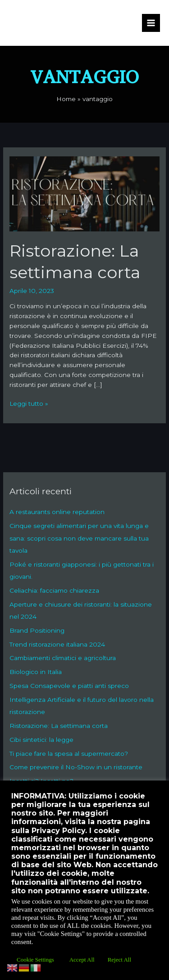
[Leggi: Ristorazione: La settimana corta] (84, 193)
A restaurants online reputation (57, 512)
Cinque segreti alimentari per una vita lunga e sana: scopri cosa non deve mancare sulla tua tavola (79, 538)
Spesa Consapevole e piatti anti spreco (69, 686)
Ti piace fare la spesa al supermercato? (69, 754)
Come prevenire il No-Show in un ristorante (76, 767)
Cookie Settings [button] (35, 960)
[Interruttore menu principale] (151, 23)
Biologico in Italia (36, 672)
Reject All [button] (119, 960)
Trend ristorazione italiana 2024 (57, 644)
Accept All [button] (82, 960)
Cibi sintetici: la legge (41, 740)
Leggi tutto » (29, 403)
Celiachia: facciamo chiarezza (54, 590)
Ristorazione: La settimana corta (59, 726)
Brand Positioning (37, 630)
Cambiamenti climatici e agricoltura (63, 658)
